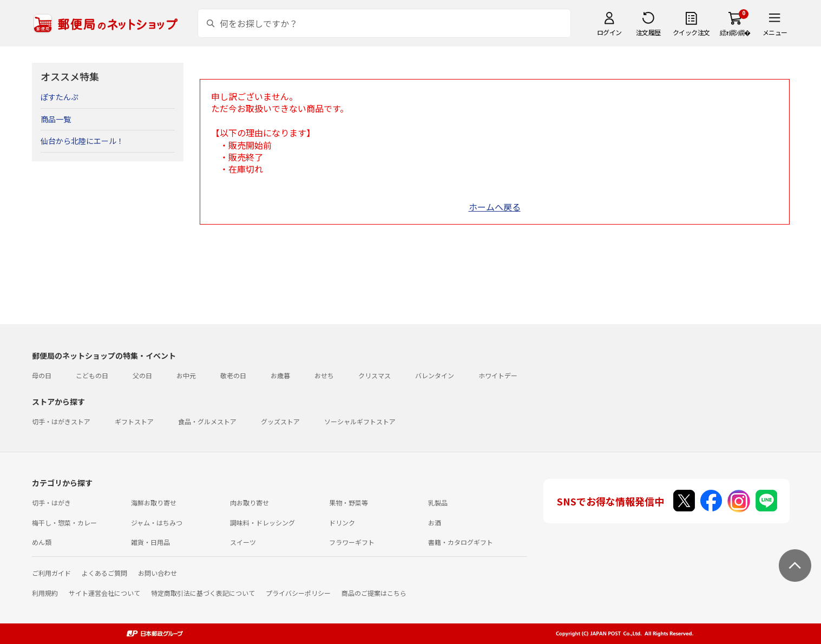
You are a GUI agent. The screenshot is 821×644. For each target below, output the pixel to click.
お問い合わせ (157, 573)
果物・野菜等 (349, 502)
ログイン (609, 32)
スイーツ (243, 542)
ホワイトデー (498, 375)
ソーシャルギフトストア (360, 421)
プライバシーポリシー (298, 593)
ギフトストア (134, 421)
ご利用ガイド (51, 573)
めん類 (42, 542)
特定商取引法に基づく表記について (203, 593)
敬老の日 (233, 375)
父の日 (142, 375)
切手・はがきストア (61, 421)
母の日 (42, 375)
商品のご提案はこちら (374, 593)
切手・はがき (51, 502)
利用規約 (45, 593)
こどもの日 (92, 375)
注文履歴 (648, 32)
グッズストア (280, 421)
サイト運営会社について (104, 593)
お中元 (186, 375)
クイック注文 (691, 32)
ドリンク (342, 523)
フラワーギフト (352, 542)
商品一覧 (56, 119)
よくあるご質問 (104, 573)
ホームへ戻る (495, 207)
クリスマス (375, 375)
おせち (324, 375)
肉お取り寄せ (249, 502)
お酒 (435, 523)
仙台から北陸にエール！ (82, 141)
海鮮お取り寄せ (154, 502)
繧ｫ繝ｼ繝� (735, 32)
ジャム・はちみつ (157, 523)
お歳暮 (280, 375)
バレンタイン (435, 375)
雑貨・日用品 (150, 542)
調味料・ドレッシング (262, 523)
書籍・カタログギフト (461, 542)
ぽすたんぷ (60, 97)
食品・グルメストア (207, 421)
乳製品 (438, 502)
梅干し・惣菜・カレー (64, 523)
